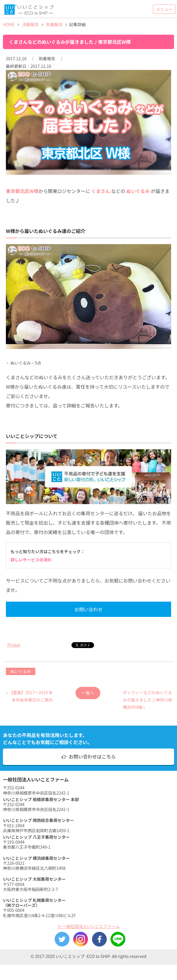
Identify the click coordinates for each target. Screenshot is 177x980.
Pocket (14, 645)
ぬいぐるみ (21, 671)
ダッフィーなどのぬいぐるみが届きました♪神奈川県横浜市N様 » (147, 694)
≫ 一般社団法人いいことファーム (89, 926)
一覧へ (88, 693)
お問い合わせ (88, 609)
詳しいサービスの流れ (31, 560)
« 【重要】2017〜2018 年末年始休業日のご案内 (29, 694)
